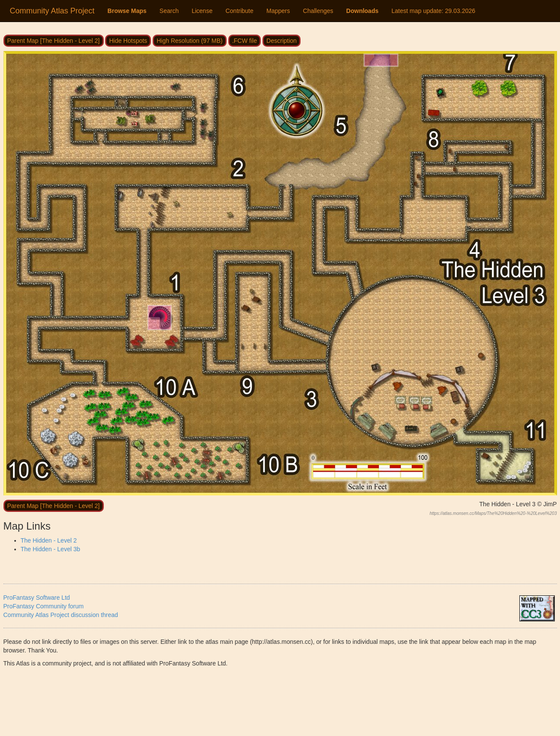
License (202, 11)
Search (169, 11)
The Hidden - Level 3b (51, 549)
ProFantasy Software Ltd (37, 598)
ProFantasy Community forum (44, 606)
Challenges (318, 11)
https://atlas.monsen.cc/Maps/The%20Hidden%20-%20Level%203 (493, 513)
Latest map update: (433, 11)
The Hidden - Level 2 (49, 540)
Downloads (363, 11)
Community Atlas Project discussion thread (61, 615)
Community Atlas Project (52, 11)
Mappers (278, 11)
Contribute (239, 11)
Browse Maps (127, 11)
